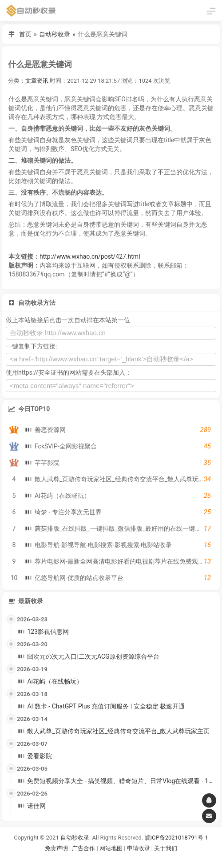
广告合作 (83, 848)
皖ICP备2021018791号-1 (176, 838)
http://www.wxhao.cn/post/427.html (90, 256)
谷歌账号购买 (123, 859)
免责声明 (56, 848)
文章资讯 (37, 81)
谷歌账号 (93, 859)
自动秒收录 (55, 34)
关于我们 (166, 848)
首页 (25, 34)
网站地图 (112, 848)
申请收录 (139, 848)
